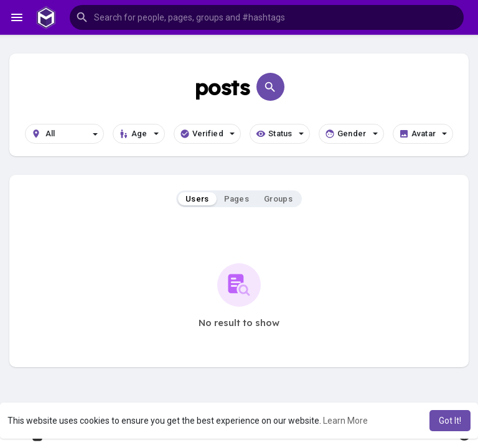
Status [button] (280, 134)
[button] (267, 17)
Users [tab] (197, 199)
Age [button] (139, 134)
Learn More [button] (345, 421)
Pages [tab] (237, 199)
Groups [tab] (278, 199)
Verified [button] (207, 134)
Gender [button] (351, 134)
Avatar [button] (423, 134)
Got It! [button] (450, 421)
